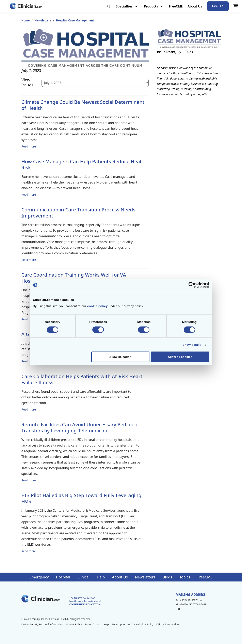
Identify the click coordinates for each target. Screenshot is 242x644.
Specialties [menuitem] (124, 6)
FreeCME (176, 6)
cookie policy (97, 306)
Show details (192, 344)
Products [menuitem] (151, 6)
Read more (29, 146)
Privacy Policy (74, 624)
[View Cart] (236, 6)
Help (101, 577)
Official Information (167, 624)
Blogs (167, 577)
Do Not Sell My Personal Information (42, 624)
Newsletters (43, 20)
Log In (218, 6)
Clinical (83, 577)
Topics (185, 577)
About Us (195, 6)
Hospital (63, 577)
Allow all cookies (180, 357)
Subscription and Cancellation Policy (133, 624)
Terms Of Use (93, 624)
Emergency (39, 577)
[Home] (26, 6)
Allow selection (120, 357)
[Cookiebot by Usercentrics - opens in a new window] (191, 285)
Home (26, 20)
